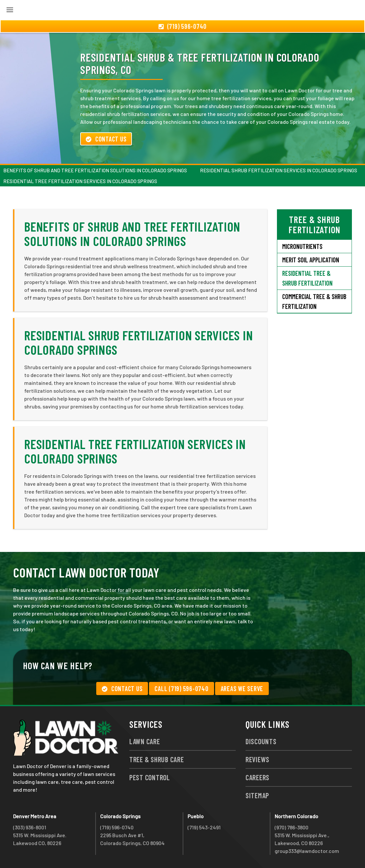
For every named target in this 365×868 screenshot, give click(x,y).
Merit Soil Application (311, 260)
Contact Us (106, 139)
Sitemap (257, 795)
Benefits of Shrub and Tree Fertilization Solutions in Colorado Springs (95, 170)
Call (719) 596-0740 (181, 689)
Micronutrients (302, 246)
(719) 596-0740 (117, 827)
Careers (257, 777)
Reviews (257, 759)
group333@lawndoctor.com (307, 851)
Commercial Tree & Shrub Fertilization (314, 301)
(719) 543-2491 (204, 827)
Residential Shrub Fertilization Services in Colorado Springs (279, 170)
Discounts (261, 741)
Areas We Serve (242, 689)
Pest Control (150, 777)
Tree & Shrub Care (157, 759)
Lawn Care (145, 741)
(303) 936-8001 (30, 827)
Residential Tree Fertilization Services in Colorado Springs (80, 181)
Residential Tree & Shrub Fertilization (307, 278)
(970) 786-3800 (292, 827)
